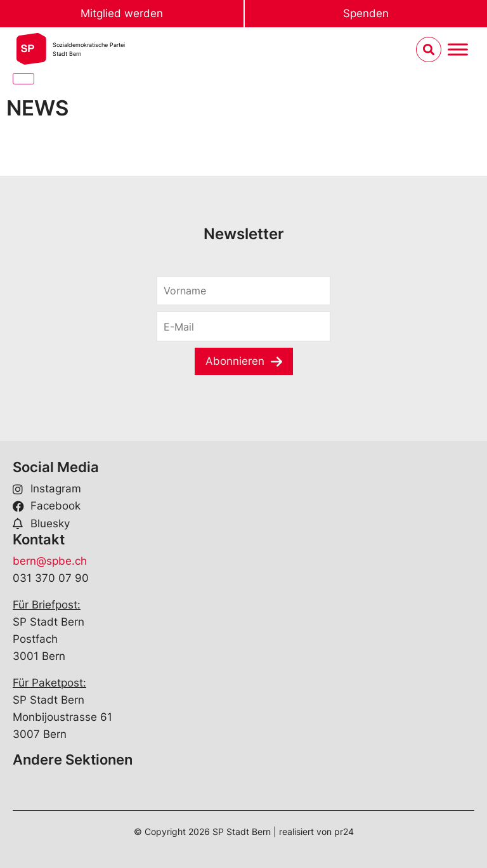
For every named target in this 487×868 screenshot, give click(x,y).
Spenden (366, 13)
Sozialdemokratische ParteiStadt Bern (89, 49)
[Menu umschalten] (458, 50)
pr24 (344, 832)
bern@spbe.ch (50, 561)
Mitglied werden (122, 13)
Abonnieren (235, 361)
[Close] (23, 79)
